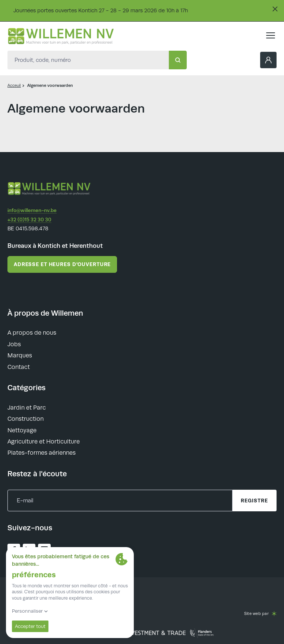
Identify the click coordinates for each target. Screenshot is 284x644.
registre (254, 501)
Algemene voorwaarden (50, 85)
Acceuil (14, 85)
